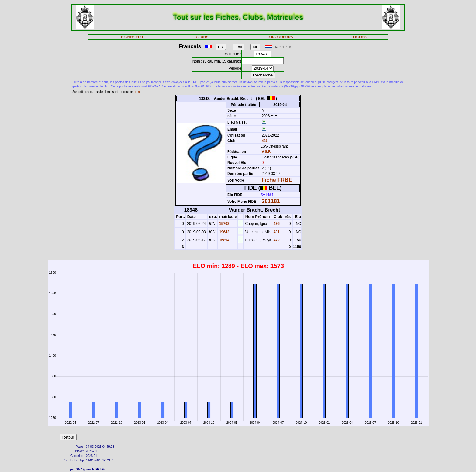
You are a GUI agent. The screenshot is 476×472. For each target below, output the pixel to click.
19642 (224, 232)
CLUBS (202, 37)
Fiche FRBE (277, 180)
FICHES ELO (132, 37)
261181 (271, 201)
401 (276, 232)
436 (264, 141)
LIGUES (360, 37)
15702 (224, 224)
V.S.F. (266, 152)
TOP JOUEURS (280, 37)
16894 (224, 240)
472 (276, 240)
